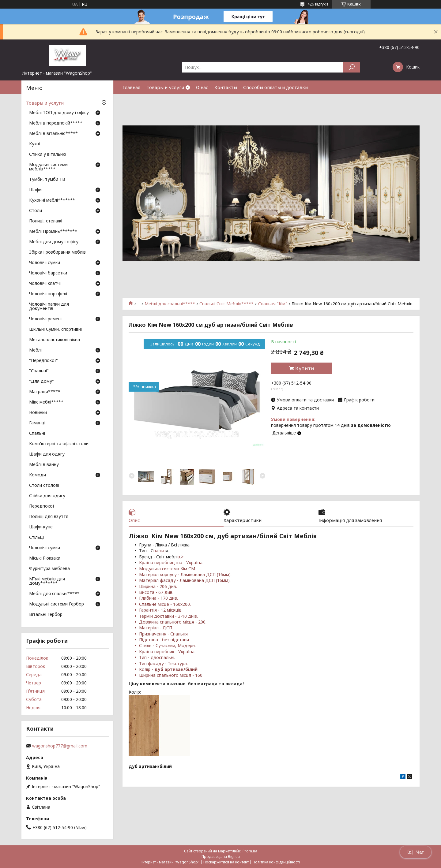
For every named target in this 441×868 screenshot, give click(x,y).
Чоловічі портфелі (48, 294)
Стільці (36, 538)
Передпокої (42, 506)
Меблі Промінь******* (53, 232)
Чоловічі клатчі (45, 284)
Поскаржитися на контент (226, 862)
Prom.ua (250, 851)
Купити (305, 368)
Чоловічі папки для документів (49, 307)
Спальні (37, 434)
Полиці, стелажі (46, 221)
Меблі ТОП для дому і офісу (59, 113)
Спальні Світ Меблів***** (226, 304)
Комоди (38, 475)
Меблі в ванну (44, 465)
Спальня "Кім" (273, 304)
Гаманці (37, 423)
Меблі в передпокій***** (56, 123)
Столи (36, 211)
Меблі (35, 350)
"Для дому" (41, 382)
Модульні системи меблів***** (48, 167)
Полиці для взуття (49, 517)
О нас (202, 87)
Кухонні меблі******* (52, 200)
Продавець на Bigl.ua (221, 857)
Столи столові (44, 486)
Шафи (35, 190)
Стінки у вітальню (48, 155)
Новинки (38, 413)
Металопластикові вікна (55, 340)
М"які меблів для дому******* (47, 581)
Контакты (226, 87)
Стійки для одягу (47, 496)
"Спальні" (39, 371)
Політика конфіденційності (276, 862)
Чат (416, 852)
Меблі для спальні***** (170, 304)
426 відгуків (318, 4)
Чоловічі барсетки (48, 273)
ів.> (180, 557)
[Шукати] (352, 67)
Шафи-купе (41, 527)
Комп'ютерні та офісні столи (59, 444)
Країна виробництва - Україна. (171, 563)
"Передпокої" (43, 361)
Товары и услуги (165, 87)
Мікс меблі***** (46, 402)
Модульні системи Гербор (57, 604)
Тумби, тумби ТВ (47, 180)
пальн (160, 551)
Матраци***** (45, 392)
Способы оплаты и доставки (275, 87)
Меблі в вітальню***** (53, 134)
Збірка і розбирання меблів (57, 252)
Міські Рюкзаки (45, 558)
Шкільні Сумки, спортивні (55, 330)
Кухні (34, 144)
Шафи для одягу (47, 454)
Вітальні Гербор (46, 615)
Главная (131, 87)
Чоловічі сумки (45, 263)
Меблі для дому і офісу (54, 242)
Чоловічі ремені (45, 319)
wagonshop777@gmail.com (60, 746)
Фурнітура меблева (49, 569)
